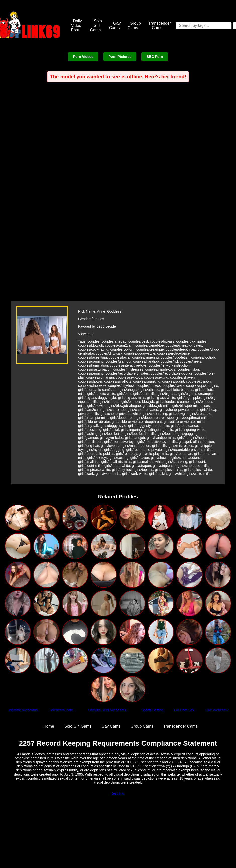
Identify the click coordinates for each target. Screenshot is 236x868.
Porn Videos (83, 57)
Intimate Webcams (23, 710)
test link (118, 793)
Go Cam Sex (184, 710)
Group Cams (134, 25)
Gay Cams (115, 25)
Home (49, 726)
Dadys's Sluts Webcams (107, 710)
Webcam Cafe (62, 710)
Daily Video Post (76, 25)
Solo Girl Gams (96, 25)
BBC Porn (155, 57)
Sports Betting (152, 710)
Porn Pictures (120, 57)
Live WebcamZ (217, 710)
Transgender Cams (160, 25)
